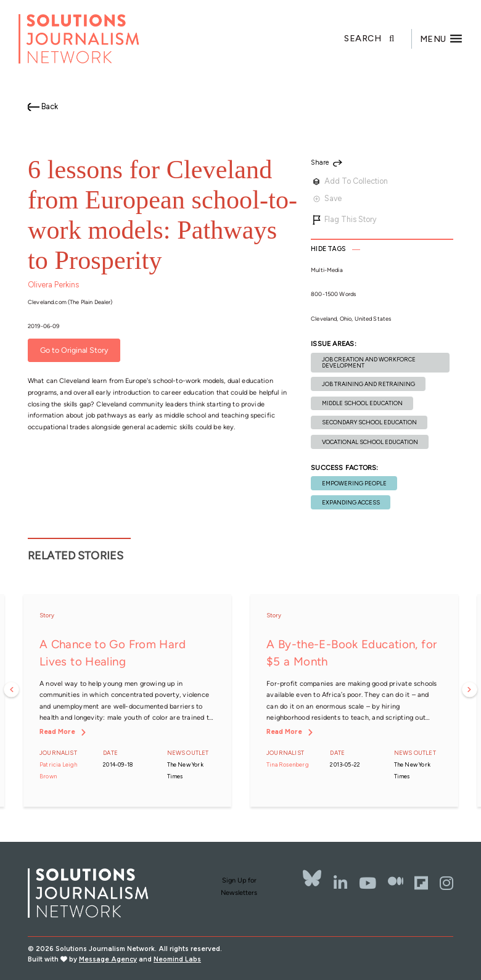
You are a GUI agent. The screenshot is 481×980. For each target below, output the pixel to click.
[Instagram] (446, 883)
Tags (328, 249)
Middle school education (362, 403)
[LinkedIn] (340, 883)
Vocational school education (370, 442)
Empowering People (354, 483)
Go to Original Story (74, 351)
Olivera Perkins (53, 285)
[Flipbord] (421, 883)
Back (50, 106)
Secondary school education (369, 422)
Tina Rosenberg (288, 764)
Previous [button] (11, 690)
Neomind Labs (177, 959)
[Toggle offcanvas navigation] (441, 39)
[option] (127, 701)
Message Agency (108, 959)
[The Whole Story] (396, 883)
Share (320, 163)
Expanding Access (351, 502)
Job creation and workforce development (369, 362)
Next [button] (470, 690)
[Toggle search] (378, 39)
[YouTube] (368, 883)
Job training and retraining (368, 384)
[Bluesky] (312, 878)
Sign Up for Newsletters (239, 887)
